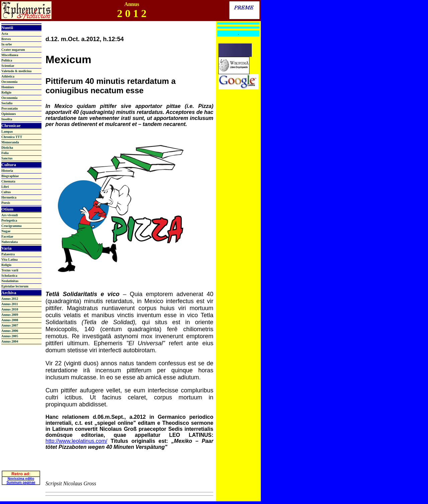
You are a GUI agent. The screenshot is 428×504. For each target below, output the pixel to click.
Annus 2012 (10, 299)
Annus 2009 (10, 315)
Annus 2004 (10, 341)
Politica (7, 60)
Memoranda (10, 142)
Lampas (7, 132)
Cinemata (8, 181)
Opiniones (9, 114)
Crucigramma (12, 226)
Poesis (6, 203)
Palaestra (8, 254)
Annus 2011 (10, 304)
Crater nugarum (13, 50)
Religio (6, 92)
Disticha (7, 148)
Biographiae (10, 176)
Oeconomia (9, 82)
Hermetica (9, 197)
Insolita (7, 119)
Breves (6, 39)
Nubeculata (10, 242)
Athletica (8, 76)
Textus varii (10, 270)
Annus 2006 (10, 331)
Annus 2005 (10, 336)
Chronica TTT (12, 137)
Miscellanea (10, 55)
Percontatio (10, 108)
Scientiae (8, 66)
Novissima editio (21, 475)
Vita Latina (10, 260)
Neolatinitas (10, 281)
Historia (7, 171)
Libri (5, 187)
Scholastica (9, 276)
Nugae (6, 231)
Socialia (7, 103)
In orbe (7, 44)
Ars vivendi (10, 215)
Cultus (6, 192)
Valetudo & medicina (16, 71)
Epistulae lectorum (15, 286)
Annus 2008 (10, 320)
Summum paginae (21, 479)
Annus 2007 (10, 325)
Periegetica (9, 220)
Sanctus (7, 158)
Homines (8, 87)
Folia (5, 153)
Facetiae (7, 236)
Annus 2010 (10, 309)
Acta (5, 34)
